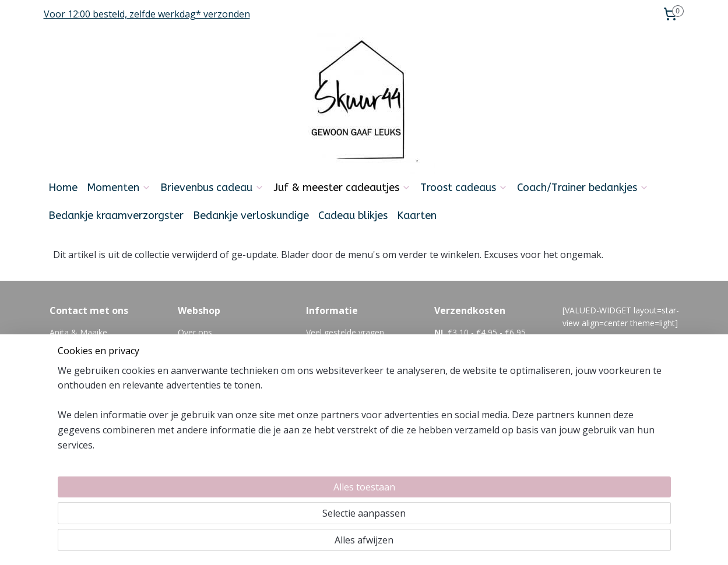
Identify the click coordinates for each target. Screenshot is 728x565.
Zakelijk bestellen (210, 398)
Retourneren (201, 371)
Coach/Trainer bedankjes (583, 188)
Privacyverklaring (209, 410)
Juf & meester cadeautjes (342, 188)
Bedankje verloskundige (251, 216)
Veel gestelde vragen (345, 332)
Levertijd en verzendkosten (229, 345)
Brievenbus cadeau (212, 188)
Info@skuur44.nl (80, 385)
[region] (287, 513)
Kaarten (417, 216)
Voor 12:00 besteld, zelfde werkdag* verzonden (147, 14)
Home (63, 188)
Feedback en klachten (347, 359)
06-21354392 (119, 398)
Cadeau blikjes (353, 216)
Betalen (192, 359)
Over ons (195, 332)
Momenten (119, 188)
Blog (315, 371)
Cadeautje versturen (216, 385)
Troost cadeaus (464, 188)
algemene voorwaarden (351, 345)
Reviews (193, 424)
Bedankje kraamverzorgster (116, 216)
